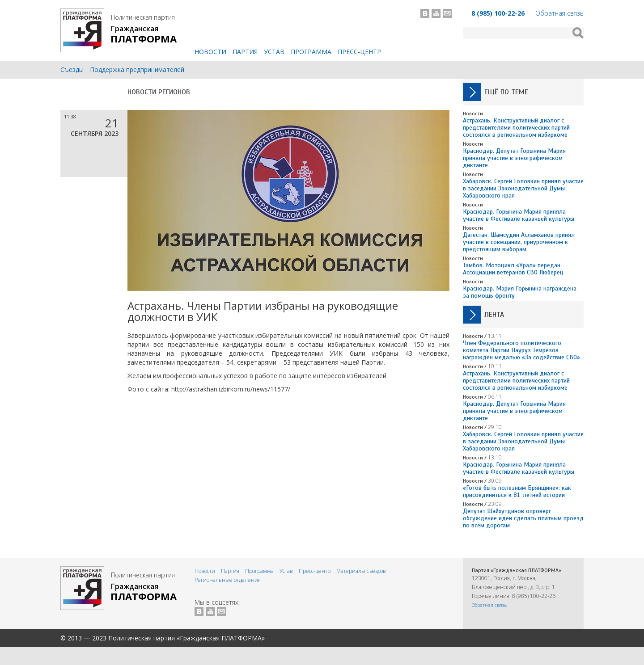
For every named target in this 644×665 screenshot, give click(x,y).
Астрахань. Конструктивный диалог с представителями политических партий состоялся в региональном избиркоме (516, 128)
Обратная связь (559, 13)
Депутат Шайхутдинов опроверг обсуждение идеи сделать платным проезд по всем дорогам (523, 518)
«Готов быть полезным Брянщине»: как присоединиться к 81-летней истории (517, 491)
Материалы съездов (361, 571)
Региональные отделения (228, 580)
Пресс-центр (359, 52)
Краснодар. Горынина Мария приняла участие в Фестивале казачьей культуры (519, 215)
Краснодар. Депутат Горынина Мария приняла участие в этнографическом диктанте (514, 158)
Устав (274, 52)
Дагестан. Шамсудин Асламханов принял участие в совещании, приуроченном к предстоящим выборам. (519, 242)
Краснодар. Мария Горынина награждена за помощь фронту (520, 292)
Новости (210, 52)
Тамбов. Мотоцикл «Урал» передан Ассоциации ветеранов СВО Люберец (513, 269)
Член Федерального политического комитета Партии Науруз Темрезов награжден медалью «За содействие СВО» (521, 350)
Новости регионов (159, 92)
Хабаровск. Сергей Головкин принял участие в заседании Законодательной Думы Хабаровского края (523, 188)
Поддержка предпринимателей (137, 69)
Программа (311, 52)
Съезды (72, 69)
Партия (245, 52)
